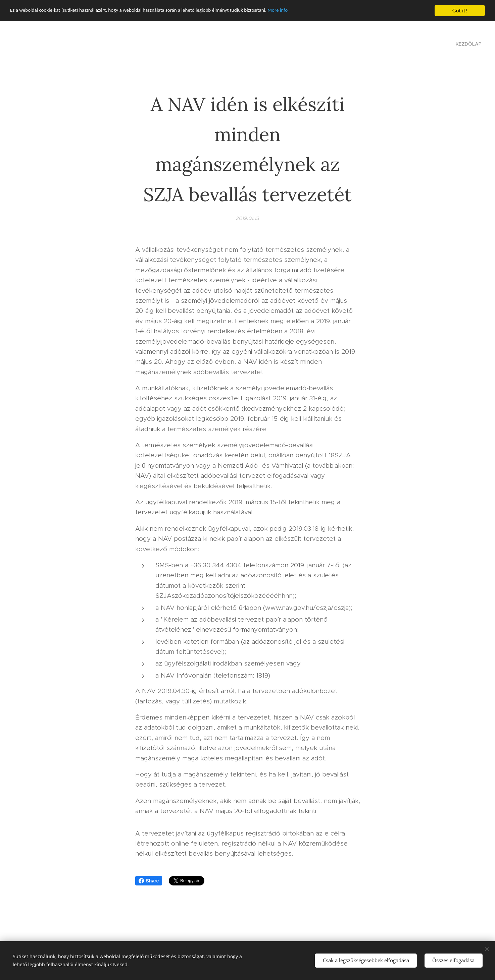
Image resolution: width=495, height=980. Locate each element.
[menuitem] (468, 44)
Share (149, 881)
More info (313, 11)
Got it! (460, 11)
